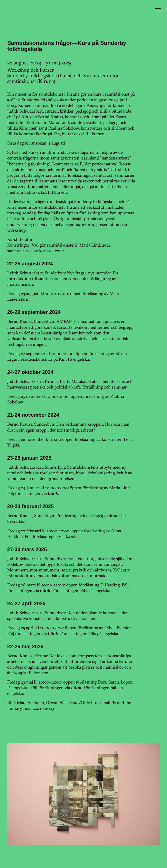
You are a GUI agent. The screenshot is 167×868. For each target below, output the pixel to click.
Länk (53, 494)
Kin (15, 15)
